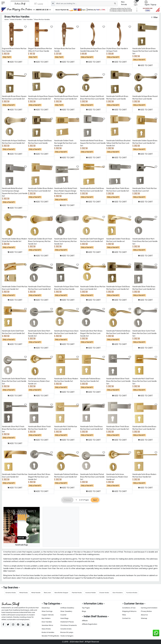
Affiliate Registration (90, 624)
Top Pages (86, 608)
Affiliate (85, 621)
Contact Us (126, 618)
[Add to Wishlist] (26, 27)
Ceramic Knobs (11, 593)
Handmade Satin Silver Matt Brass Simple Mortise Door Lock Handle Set (40, 333)
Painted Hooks (77, 593)
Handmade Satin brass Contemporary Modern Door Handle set (39, 381)
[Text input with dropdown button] (86, 4)
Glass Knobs (46, 629)
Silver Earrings (47, 611)
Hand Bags (64, 618)
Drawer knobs (104, 593)
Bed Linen (47, 593)
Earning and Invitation (149, 608)
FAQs (124, 615)
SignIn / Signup (150, 5)
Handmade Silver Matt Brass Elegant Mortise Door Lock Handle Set (91, 333)
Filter (154, 17)
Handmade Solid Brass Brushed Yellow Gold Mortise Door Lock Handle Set (118, 143)
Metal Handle (36, 593)
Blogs (84, 611)
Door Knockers (118, 593)
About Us (144, 615)
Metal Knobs (24, 593)
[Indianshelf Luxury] (39, 4)
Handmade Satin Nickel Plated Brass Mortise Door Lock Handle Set (14, 381)
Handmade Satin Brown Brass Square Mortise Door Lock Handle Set (145, 51)
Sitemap (144, 618)
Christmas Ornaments (69, 625)
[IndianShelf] (20, 4)
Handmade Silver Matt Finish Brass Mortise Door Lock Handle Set (14, 429)
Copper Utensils (48, 615)
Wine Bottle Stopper (61, 593)
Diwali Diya (46, 608)
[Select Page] (77, 500)
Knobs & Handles (48, 632)
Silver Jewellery (66, 611)
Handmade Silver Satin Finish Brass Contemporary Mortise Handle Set (66, 241)
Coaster (63, 615)
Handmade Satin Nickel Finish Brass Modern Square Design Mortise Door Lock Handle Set (66, 191)
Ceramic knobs (66, 629)
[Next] (95, 500)
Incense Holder (91, 593)
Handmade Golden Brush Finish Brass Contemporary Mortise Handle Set (40, 241)
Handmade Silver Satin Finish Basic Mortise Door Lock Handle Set (145, 333)
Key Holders (46, 618)
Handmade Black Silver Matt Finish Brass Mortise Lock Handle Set (145, 241)
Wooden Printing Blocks (50, 636)
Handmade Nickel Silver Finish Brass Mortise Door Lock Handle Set (118, 381)
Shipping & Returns (129, 611)
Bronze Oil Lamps (67, 632)
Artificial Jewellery (67, 608)
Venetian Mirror (47, 625)
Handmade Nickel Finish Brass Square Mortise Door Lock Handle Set (93, 143)
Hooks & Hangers (67, 636)
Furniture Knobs (132, 593)
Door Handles (47, 622)
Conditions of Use (129, 608)
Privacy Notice (146, 611)
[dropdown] (53, 4)
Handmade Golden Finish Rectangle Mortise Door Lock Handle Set (65, 143)
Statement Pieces (67, 622)
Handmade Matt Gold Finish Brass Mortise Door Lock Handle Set (145, 381)
